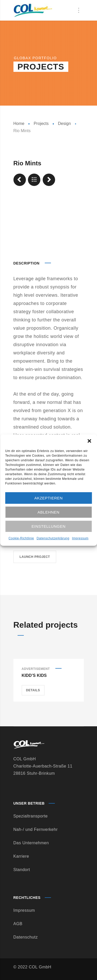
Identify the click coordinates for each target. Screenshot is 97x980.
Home (19, 123)
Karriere (21, 856)
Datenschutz (26, 937)
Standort (22, 870)
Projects (41, 123)
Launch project (35, 557)
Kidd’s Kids (34, 675)
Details (33, 690)
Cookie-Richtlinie (21, 538)
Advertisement (36, 669)
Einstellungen (49, 526)
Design (64, 123)
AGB (18, 924)
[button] (89, 441)
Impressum (80, 538)
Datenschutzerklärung (53, 538)
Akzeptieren (49, 498)
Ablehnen (48, 512)
